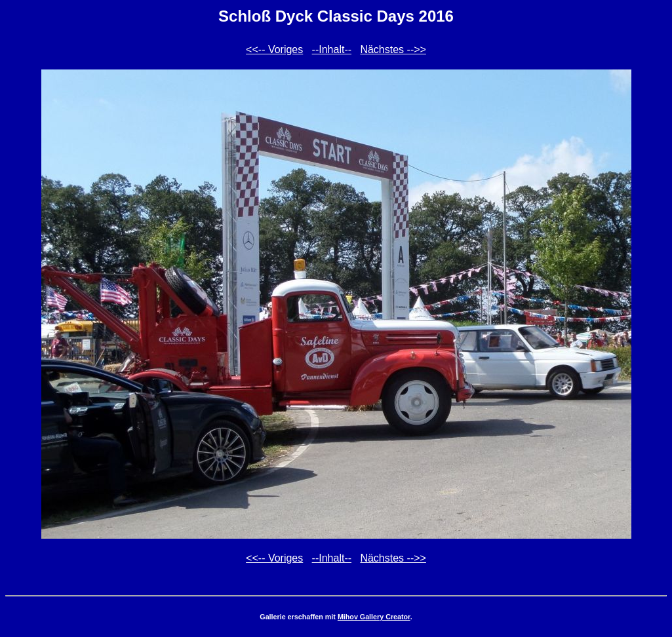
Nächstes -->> (393, 49)
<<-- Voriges (274, 49)
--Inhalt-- (332, 49)
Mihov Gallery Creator (374, 617)
